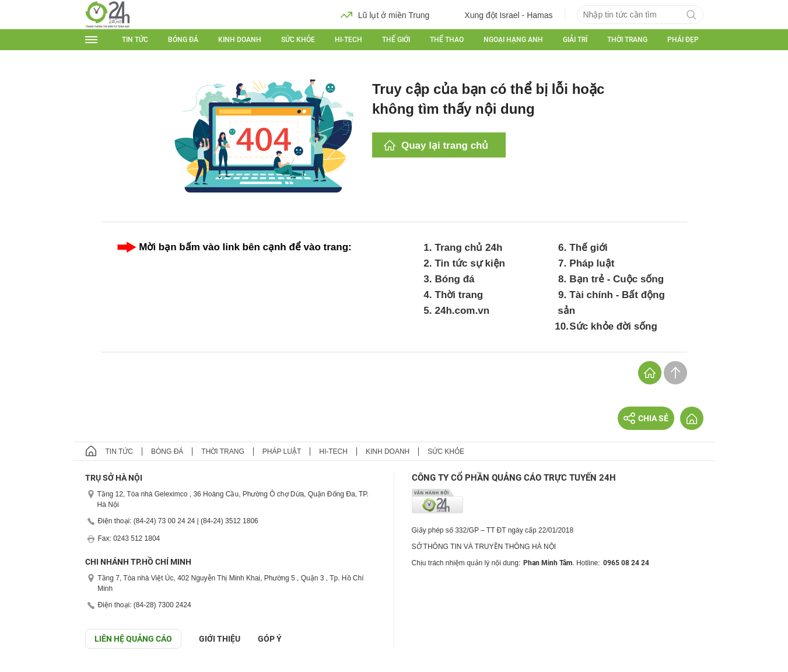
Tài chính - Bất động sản (611, 303)
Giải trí (575, 40)
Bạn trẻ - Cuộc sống (617, 279)
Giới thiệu (220, 639)
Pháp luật (592, 263)
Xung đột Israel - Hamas (500, 15)
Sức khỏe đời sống (613, 326)
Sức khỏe (298, 40)
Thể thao (447, 40)
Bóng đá (183, 40)
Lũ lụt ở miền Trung (385, 15)
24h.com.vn (463, 311)
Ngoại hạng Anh (513, 40)
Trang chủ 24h (469, 248)
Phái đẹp (683, 40)
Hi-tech (349, 40)
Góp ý (270, 639)
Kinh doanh (240, 40)
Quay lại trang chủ (445, 146)
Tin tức (135, 40)
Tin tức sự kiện (470, 263)
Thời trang (627, 40)
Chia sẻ (646, 418)
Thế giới (396, 40)
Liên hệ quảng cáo (133, 639)
